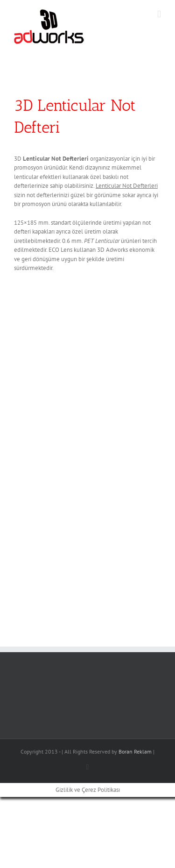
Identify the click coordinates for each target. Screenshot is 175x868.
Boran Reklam (135, 751)
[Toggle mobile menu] (159, 14)
